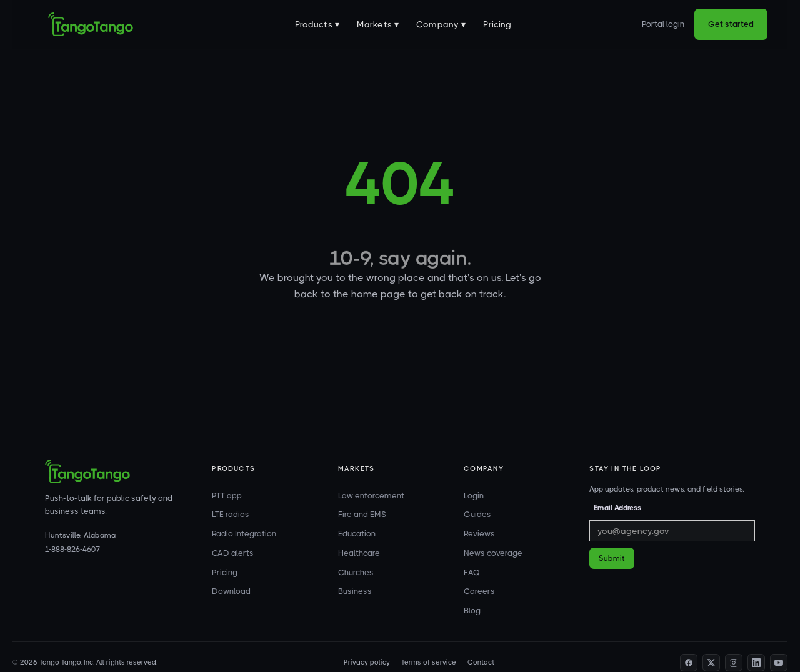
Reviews (479, 534)
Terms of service (429, 662)
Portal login (663, 24)
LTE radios (231, 514)
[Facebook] (689, 663)
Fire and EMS (362, 514)
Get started (731, 24)
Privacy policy (367, 662)
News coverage (493, 553)
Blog (472, 610)
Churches (356, 572)
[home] (91, 24)
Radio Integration (244, 534)
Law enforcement (371, 496)
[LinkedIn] (756, 663)
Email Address (617, 508)
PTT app (227, 496)
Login (474, 496)
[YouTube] (779, 663)
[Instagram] (734, 663)
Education (357, 534)
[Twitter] (711, 663)
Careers (479, 591)
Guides (477, 514)
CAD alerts (233, 553)
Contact (481, 662)
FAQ (472, 572)
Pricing (497, 24)
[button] (317, 24)
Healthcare (359, 553)
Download (231, 591)
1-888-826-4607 (72, 550)
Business (355, 591)
